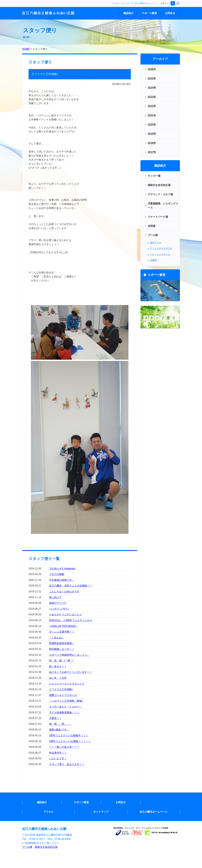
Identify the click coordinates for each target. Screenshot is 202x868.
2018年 (152, 143)
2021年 (152, 115)
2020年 (152, 125)
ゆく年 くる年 (58, 678)
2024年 (152, 88)
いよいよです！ (58, 758)
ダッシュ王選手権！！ (62, 632)
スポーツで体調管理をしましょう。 (69, 655)
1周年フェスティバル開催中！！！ (69, 735)
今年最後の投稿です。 (62, 580)
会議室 (153, 260)
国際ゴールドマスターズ (63, 695)
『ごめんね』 (57, 638)
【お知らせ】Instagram (62, 569)
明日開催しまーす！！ (62, 649)
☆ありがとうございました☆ (65, 614)
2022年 (152, 106)
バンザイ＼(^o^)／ (59, 609)
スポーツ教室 (149, 13)
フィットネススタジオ (161, 248)
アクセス (116, 3)
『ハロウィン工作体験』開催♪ (66, 701)
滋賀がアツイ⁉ (58, 603)
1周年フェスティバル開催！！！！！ (70, 741)
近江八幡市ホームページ (145, 3)
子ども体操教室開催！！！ (64, 712)
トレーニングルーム (160, 254)
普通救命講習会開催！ (62, 643)
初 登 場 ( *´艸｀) (61, 661)
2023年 (152, 97)
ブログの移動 (57, 574)
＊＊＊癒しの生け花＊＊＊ (64, 747)
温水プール (156, 242)
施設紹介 (128, 13)
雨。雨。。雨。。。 (60, 724)
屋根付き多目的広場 (46, 847)
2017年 (152, 152)
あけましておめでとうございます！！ (71, 672)
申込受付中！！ (58, 753)
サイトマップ (127, 3)
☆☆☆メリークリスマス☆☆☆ (67, 684)
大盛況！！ (55, 718)
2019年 (152, 134)
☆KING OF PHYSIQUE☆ (63, 626)
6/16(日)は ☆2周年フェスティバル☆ (71, 620)
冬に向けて (55, 597)
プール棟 (27, 847)
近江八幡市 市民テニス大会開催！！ (71, 586)
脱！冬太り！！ (58, 666)
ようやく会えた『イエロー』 (65, 707)
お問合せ (170, 13)
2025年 (152, 78)
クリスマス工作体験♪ (61, 689)
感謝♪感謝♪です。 (59, 730)
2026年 (152, 69)
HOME (26, 49)
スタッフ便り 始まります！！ (67, 764)
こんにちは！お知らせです (64, 591)
